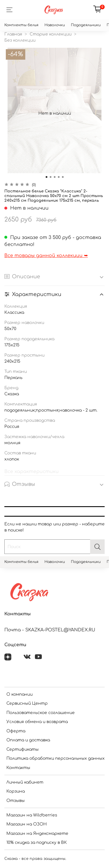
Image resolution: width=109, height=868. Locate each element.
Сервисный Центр (27, 703)
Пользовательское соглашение (41, 713)
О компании (19, 694)
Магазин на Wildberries (32, 815)
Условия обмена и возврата (37, 722)
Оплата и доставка (28, 740)
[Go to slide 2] (51, 177)
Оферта (16, 731)
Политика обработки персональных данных (56, 758)
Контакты (18, 768)
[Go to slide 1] (47, 177)
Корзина (16, 791)
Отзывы (16, 801)
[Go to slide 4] (59, 177)
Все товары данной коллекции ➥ (46, 256)
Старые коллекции (51, 34)
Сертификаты (23, 749)
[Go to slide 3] (55, 177)
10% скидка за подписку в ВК (37, 843)
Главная (13, 34)
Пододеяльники (86, 25)
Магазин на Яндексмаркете (37, 834)
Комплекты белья (21, 25)
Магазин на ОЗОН (27, 824)
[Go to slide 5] (63, 177)
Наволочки (55, 25)
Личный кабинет (25, 782)
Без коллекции (20, 40)
